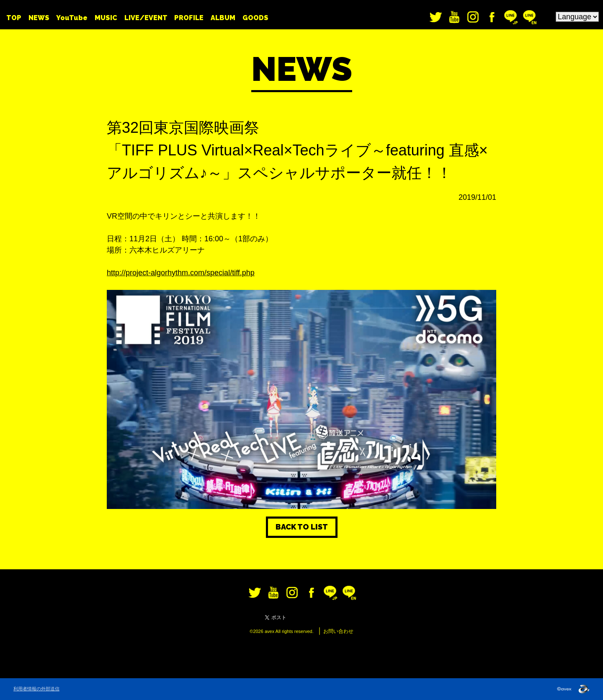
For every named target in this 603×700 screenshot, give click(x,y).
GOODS (255, 18)
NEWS (39, 18)
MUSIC (106, 18)
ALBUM (223, 18)
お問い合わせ (338, 631)
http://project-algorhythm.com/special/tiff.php (181, 273)
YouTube (72, 18)
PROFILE (189, 18)
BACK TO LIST (302, 527)
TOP (14, 18)
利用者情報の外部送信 (36, 689)
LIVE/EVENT (146, 18)
